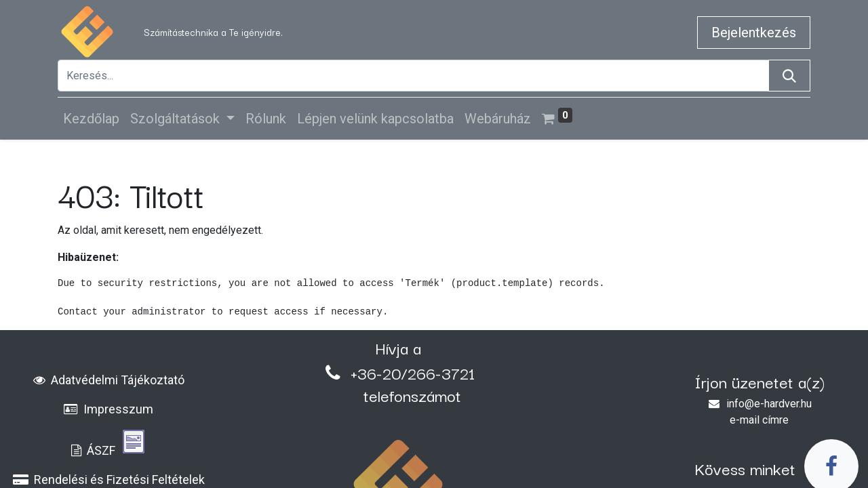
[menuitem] (91, 119)
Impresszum (108, 409)
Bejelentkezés (754, 33)
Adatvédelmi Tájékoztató (109, 380)
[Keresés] (789, 76)
